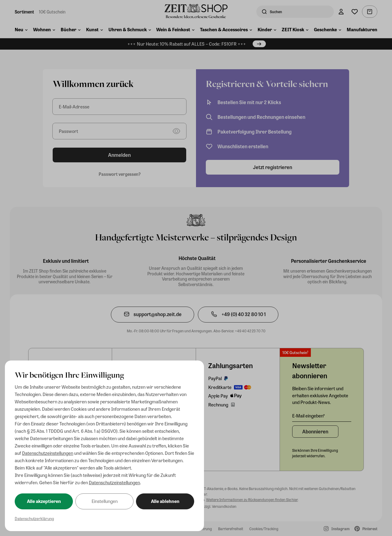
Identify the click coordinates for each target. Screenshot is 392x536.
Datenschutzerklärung (34, 518)
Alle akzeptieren (44, 501)
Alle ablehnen (165, 501)
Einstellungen (105, 501)
